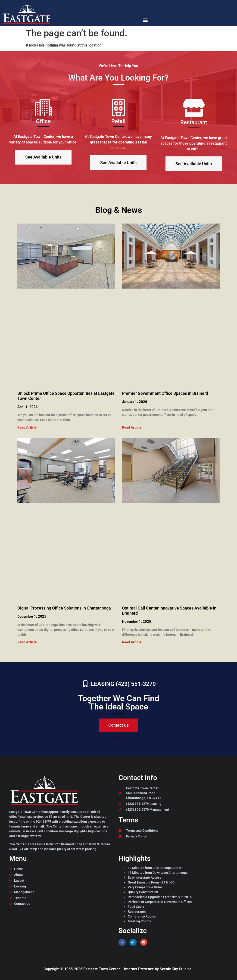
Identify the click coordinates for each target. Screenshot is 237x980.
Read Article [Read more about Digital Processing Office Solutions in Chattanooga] (27, 642)
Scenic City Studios (176, 969)
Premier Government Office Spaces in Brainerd (165, 393)
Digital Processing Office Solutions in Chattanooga (64, 608)
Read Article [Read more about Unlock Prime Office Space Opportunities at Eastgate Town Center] (27, 427)
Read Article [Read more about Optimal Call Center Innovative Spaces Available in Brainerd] (132, 642)
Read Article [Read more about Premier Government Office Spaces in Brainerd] (132, 427)
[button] (145, 20)
